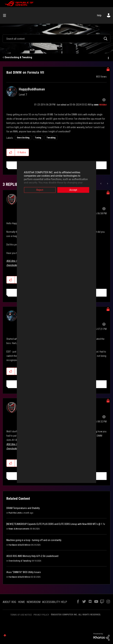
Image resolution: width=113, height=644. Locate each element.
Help (99, 15)
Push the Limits (15, 513)
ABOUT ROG (9, 602)
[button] (11, 152)
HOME (21, 602)
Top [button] (5, 635)
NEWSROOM (34, 602)
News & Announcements (19, 529)
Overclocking (23, 138)
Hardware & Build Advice (19, 545)
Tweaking (51, 138)
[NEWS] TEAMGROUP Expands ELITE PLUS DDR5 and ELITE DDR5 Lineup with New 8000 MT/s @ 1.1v (56, 524)
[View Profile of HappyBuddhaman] (32, 89)
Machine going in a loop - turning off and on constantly (34, 540)
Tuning (38, 138)
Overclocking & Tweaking (18, 57)
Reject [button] (31, 190)
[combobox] (56, 39)
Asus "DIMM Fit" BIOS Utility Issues (24, 572)
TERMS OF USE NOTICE (21, 615)
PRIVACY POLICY (41, 615)
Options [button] (108, 58)
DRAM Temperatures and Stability (23, 508)
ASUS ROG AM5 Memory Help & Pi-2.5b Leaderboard (32, 556)
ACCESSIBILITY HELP (55, 602)
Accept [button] (82, 190)
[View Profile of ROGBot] (103, 105)
